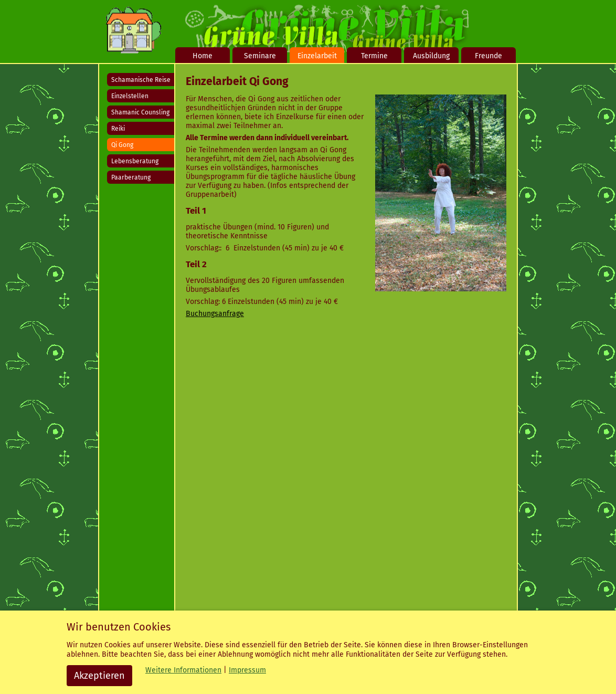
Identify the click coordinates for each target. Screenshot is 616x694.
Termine (374, 56)
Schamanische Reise (141, 80)
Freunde (488, 56)
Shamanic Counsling (140, 112)
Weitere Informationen (183, 670)
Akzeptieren (99, 676)
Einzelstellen (130, 96)
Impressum (247, 670)
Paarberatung (131, 177)
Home (203, 56)
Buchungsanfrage (215, 314)
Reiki (118, 129)
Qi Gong (122, 145)
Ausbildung (431, 56)
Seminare (260, 56)
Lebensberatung (135, 161)
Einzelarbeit (317, 56)
